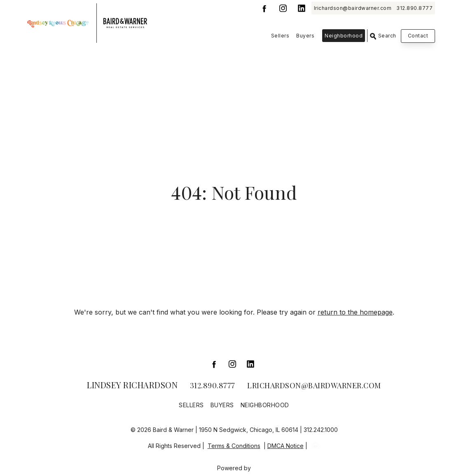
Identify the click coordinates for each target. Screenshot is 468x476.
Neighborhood (344, 36)
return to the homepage (355, 312)
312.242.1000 (321, 430)
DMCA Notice (285, 446)
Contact (418, 36)
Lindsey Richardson (132, 385)
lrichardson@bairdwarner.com (353, 8)
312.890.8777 (414, 8)
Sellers (280, 36)
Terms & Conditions (234, 446)
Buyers (305, 36)
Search (383, 36)
